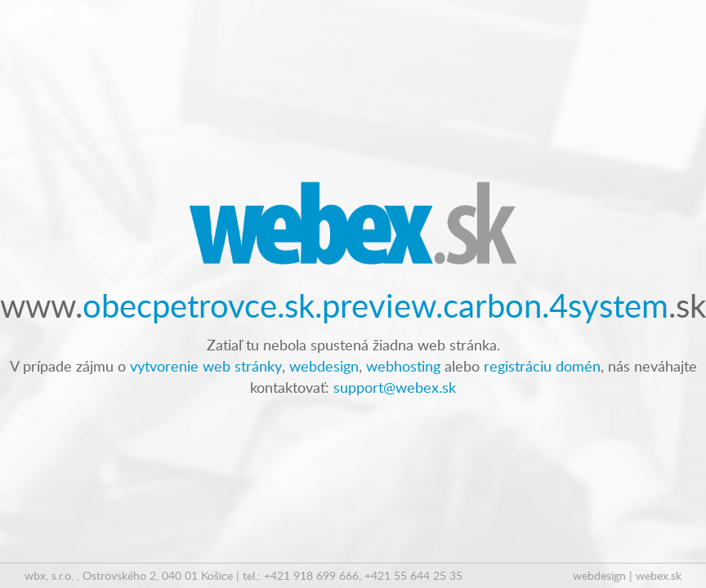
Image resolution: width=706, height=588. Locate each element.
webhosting (403, 365)
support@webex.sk (395, 387)
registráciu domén (542, 365)
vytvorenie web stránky (206, 365)
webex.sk (659, 575)
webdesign (324, 365)
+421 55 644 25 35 (413, 575)
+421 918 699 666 (311, 575)
